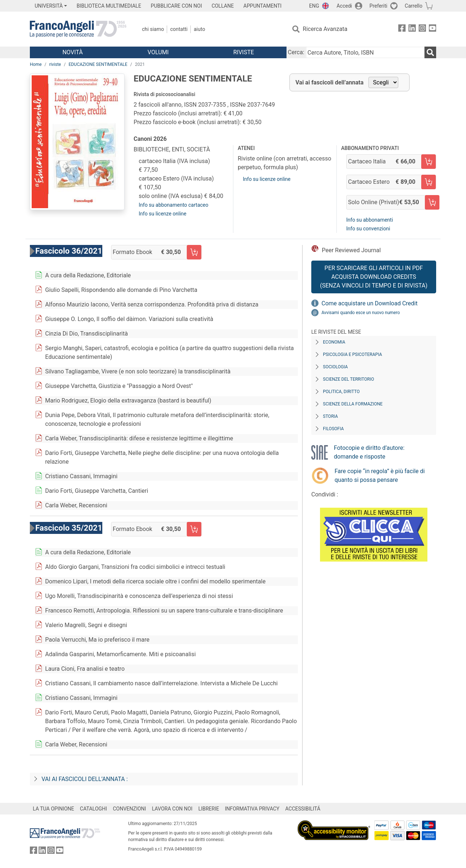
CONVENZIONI (129, 809)
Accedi (344, 6)
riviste (55, 64)
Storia (330, 416)
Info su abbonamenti (370, 220)
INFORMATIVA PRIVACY (252, 809)
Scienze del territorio (349, 379)
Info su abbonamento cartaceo (173, 205)
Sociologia (335, 367)
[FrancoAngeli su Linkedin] (412, 29)
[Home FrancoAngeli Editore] (78, 29)
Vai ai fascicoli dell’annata (330, 82)
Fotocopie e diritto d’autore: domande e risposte (369, 452)
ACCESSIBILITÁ (303, 809)
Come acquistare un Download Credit (370, 303)
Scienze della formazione (353, 404)
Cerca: (296, 52)
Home (36, 64)
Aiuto (199, 29)
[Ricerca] (430, 52)
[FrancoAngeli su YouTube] (433, 29)
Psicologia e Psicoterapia (352, 354)
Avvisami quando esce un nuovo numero (361, 313)
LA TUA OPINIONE (54, 809)
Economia (334, 342)
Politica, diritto (341, 392)
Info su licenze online (163, 214)
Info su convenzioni (368, 229)
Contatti (179, 29)
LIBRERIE (209, 809)
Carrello (414, 6)
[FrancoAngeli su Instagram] (422, 29)
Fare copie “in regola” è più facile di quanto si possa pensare (380, 475)
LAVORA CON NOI (172, 809)
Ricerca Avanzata (325, 29)
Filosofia (333, 429)
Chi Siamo (153, 29)
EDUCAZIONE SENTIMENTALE (98, 64)
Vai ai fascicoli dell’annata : (85, 779)
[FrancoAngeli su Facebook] (402, 29)
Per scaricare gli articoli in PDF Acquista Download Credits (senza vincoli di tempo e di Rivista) (374, 277)
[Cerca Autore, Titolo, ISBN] (365, 52)
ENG (314, 6)
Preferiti (378, 6)
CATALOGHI (94, 809)
